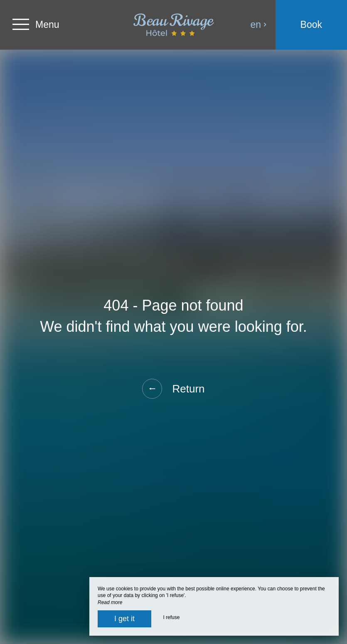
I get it (124, 619)
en (259, 25)
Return (173, 389)
